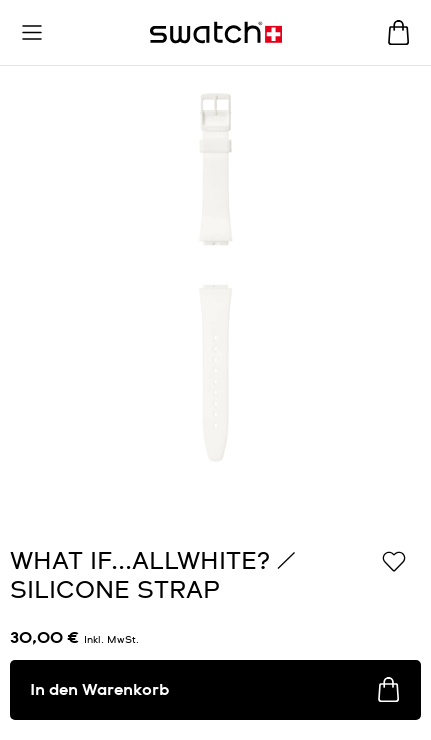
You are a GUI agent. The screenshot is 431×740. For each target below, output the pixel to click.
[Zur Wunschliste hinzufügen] (394, 560)
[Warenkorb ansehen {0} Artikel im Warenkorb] (398, 32)
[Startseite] (216, 32)
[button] (32, 33)
